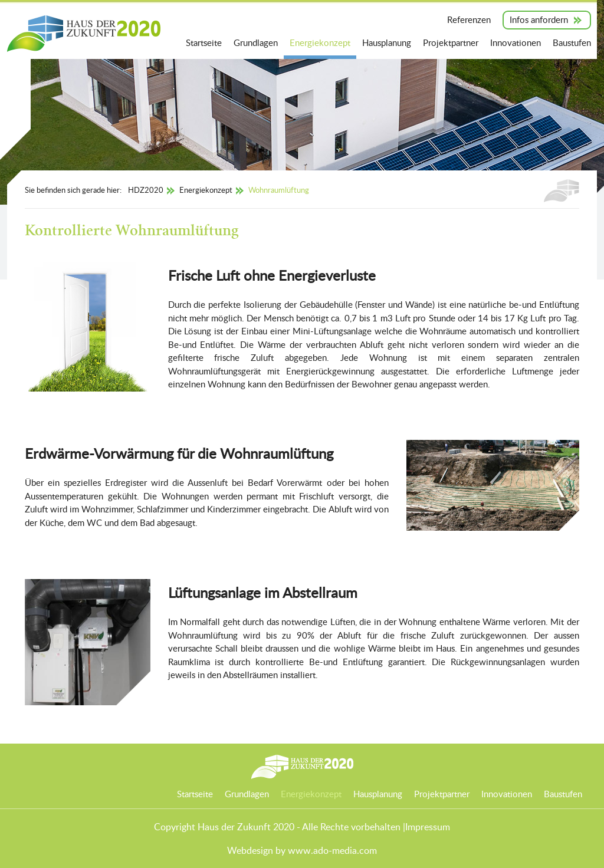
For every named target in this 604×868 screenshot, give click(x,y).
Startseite (204, 42)
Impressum (428, 827)
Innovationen (516, 42)
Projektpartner (451, 42)
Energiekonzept (320, 42)
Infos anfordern (539, 19)
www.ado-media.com (332, 850)
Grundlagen (256, 42)
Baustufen (572, 42)
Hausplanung (387, 42)
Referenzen (469, 19)
